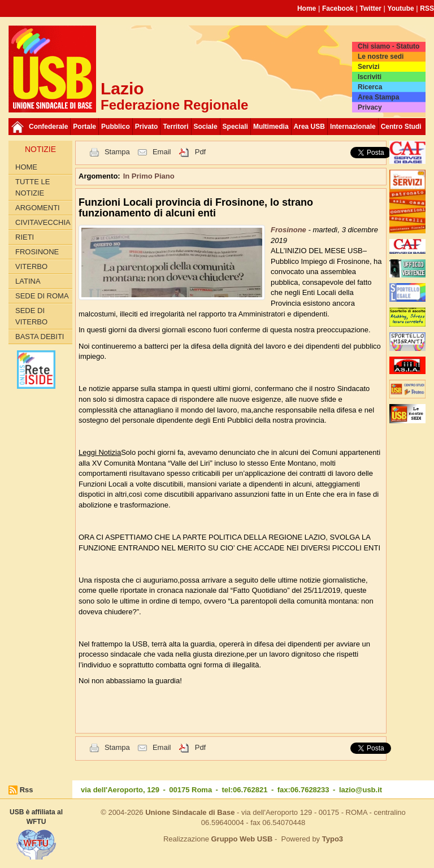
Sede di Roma (42, 296)
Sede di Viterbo (31, 316)
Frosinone (37, 252)
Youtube (401, 8)
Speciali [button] (235, 127)
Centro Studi (401, 127)
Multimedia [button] (271, 127)
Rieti (25, 237)
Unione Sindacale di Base (190, 812)
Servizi (369, 67)
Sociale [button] (206, 127)
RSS (427, 8)
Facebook (338, 8)
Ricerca (370, 87)
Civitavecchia (43, 222)
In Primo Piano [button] (149, 176)
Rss (27, 790)
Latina (28, 281)
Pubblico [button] (116, 127)
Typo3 (333, 839)
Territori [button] (175, 127)
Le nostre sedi (381, 57)
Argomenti (38, 208)
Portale (84, 127)
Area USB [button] (309, 127)
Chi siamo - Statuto (389, 46)
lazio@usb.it (361, 790)
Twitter (371, 8)
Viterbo (31, 266)
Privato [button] (147, 127)
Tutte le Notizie (32, 187)
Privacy (370, 107)
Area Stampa (378, 97)
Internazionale (353, 127)
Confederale (48, 127)
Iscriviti (370, 77)
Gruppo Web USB (242, 839)
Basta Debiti (40, 337)
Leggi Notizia (100, 452)
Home (307, 8)
